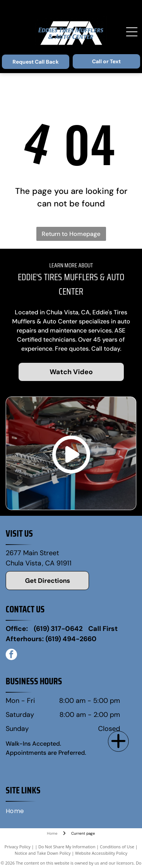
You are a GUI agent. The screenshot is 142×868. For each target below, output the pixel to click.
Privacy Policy (18, 847)
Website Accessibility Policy (101, 853)
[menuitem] (18, 811)
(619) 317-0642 (58, 629)
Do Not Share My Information (67, 847)
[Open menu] (132, 32)
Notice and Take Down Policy (43, 853)
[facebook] (11, 655)
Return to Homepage (71, 234)
